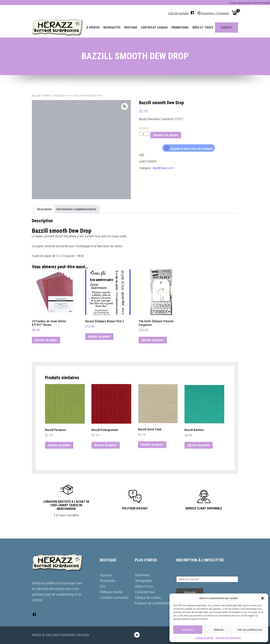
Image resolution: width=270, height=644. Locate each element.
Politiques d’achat (111, 592)
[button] (262, 598)
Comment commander (114, 598)
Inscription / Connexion (215, 13)
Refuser (219, 630)
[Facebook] (192, 13)
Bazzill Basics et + (63, 96)
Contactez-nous (145, 592)
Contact (227, 27)
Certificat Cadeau (154, 27)
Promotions (180, 27)
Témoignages (144, 581)
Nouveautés (112, 27)
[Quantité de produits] (144, 134)
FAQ (102, 586)
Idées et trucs (203, 27)
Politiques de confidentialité (228, 638)
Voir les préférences (250, 630)
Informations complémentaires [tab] (76, 209)
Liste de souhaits (179, 13)
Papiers (47, 96)
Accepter (188, 630)
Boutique (131, 27)
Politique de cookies (204, 638)
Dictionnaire (142, 575)
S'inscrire (190, 592)
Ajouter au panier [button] (46, 340)
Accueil (36, 96)
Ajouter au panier (166, 135)
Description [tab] (45, 209)
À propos (93, 27)
